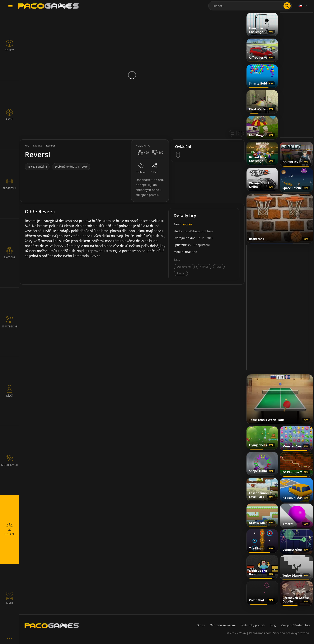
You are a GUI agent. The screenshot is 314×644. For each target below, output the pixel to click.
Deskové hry (184, 267)
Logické (187, 224)
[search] (287, 6)
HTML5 (204, 267)
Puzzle (181, 273)
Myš (219, 267)
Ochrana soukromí (223, 625)
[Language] (303, 6)
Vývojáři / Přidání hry (295, 625)
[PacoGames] (52, 626)
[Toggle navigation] (10, 7)
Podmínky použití (253, 625)
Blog (273, 625)
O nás (201, 625)
